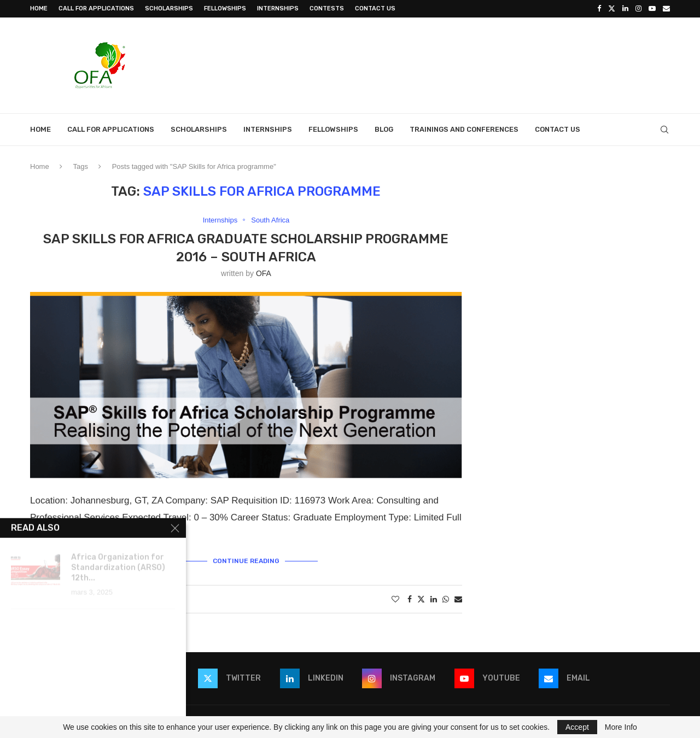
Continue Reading (246, 561)
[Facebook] (599, 9)
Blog (384, 129)
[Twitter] (612, 9)
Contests (327, 8)
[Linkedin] (625, 9)
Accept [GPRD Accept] (577, 727)
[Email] (666, 9)
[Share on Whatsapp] (446, 599)
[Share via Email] (458, 599)
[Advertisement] (471, 64)
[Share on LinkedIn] (434, 599)
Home (39, 8)
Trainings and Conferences (464, 129)
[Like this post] (395, 599)
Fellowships (225, 8)
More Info (621, 727)
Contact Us (375, 8)
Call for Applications (96, 8)
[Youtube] (652, 9)
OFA (264, 273)
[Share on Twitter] (421, 599)
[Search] (664, 130)
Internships (278, 8)
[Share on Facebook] (410, 599)
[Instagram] (638, 9)
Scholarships (169, 8)
